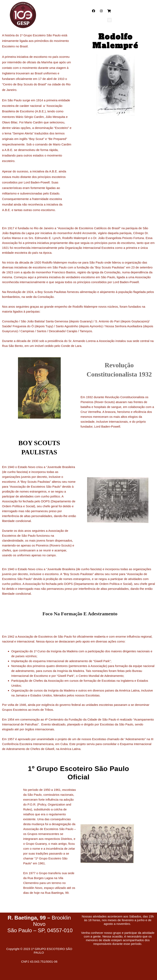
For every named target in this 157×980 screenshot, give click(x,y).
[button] (109, 20)
